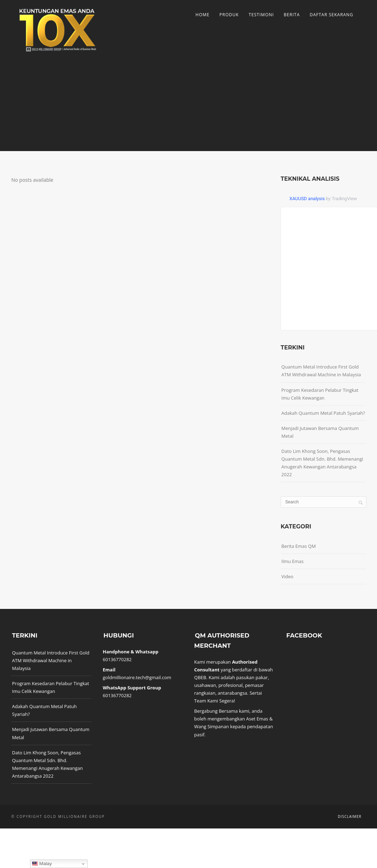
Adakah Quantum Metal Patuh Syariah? (323, 413)
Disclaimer (350, 816)
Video (287, 576)
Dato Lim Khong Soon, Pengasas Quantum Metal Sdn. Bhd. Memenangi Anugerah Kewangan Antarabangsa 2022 (322, 463)
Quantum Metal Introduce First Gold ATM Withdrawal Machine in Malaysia (321, 371)
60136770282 (117, 659)
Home (202, 15)
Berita (292, 15)
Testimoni (261, 15)
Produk (229, 15)
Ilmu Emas (292, 561)
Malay (42, 864)
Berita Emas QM (298, 546)
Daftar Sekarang (331, 15)
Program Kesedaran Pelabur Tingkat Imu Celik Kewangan (320, 394)
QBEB (200, 677)
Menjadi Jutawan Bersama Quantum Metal (320, 432)
